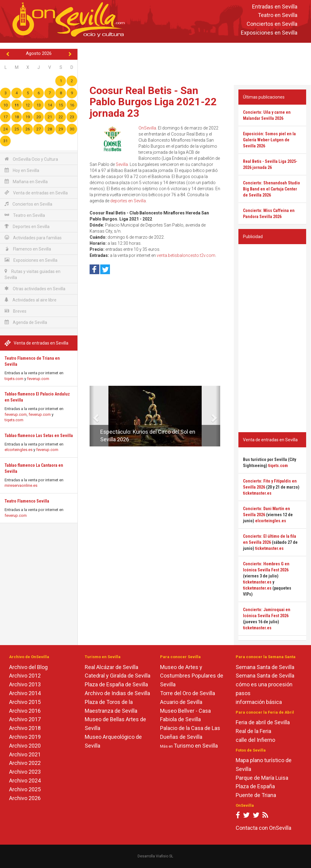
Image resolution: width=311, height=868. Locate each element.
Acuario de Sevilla (181, 702)
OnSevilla (147, 128)
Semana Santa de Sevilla (265, 667)
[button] (92, 416)
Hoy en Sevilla (22, 170)
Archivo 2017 (25, 719)
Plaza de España (255, 786)
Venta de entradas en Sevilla (36, 193)
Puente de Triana (256, 795)
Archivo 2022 (25, 763)
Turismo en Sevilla (196, 746)
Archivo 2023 (25, 772)
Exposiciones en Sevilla (269, 33)
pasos (243, 693)
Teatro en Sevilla (278, 15)
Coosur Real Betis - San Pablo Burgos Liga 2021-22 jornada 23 (153, 102)
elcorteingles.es (19, 450)
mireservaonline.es (21, 485)
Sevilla (122, 164)
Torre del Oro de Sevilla (188, 693)
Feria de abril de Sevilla (263, 722)
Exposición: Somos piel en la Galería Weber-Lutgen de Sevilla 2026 (269, 140)
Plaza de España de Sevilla (116, 684)
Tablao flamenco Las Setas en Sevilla (39, 436)
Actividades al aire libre (31, 300)
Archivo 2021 (25, 754)
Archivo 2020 (25, 746)
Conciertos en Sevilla (272, 24)
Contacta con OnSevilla (263, 828)
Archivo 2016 (25, 711)
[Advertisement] (196, 62)
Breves (15, 311)
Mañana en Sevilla (26, 182)
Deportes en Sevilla (27, 226)
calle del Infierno (255, 740)
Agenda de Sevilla (26, 322)
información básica (259, 702)
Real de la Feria (253, 731)
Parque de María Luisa (262, 778)
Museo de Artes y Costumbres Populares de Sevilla (192, 676)
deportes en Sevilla (128, 201)
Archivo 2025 (25, 789)
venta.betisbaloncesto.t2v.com (186, 255)
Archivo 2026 (25, 798)
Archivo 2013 (25, 684)
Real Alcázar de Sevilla (111, 667)
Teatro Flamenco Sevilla (27, 501)
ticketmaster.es (257, 493)
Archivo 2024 (25, 781)
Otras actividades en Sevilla (35, 289)
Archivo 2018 (25, 728)
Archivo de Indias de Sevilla (117, 693)
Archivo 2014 (25, 693)
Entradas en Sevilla (275, 7)
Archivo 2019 (25, 737)
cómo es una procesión (264, 684)
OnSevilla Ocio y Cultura (31, 159)
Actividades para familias (33, 238)
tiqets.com (14, 379)
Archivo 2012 (25, 676)
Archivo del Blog (28, 667)
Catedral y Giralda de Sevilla (118, 676)
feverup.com (38, 379)
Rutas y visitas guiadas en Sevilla (32, 274)
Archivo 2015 (25, 702)
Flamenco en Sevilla (28, 249)
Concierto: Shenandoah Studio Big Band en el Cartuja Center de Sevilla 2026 (272, 189)
